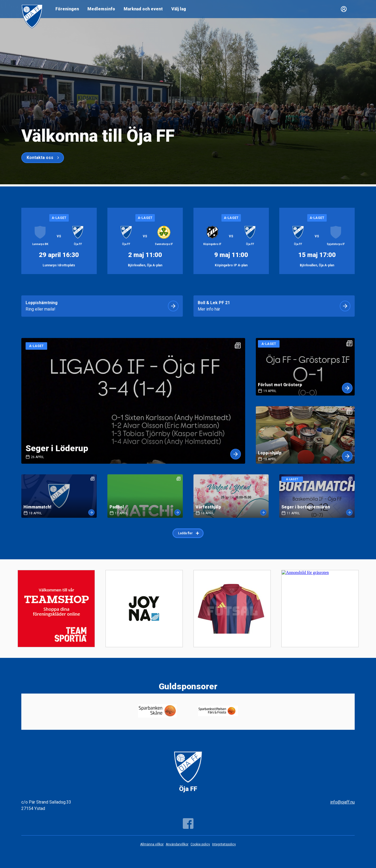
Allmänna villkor (152, 844)
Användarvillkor (177, 844)
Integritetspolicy (224, 844)
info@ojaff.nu (342, 802)
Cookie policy (200, 844)
